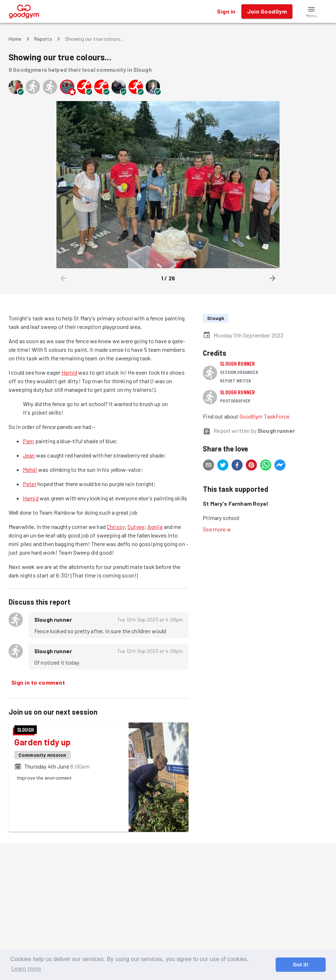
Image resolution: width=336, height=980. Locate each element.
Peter (30, 484)
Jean (29, 455)
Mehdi (30, 469)
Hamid (69, 372)
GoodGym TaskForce (265, 416)
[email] (209, 466)
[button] (311, 11)
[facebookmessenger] (280, 466)
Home (15, 39)
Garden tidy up (42, 742)
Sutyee (136, 527)
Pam (28, 441)
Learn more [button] (26, 969)
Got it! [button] (300, 965)
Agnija (155, 527)
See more (217, 529)
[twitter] (223, 466)
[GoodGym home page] (24, 11)
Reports (43, 39)
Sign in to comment (38, 682)
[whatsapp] (266, 466)
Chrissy (116, 527)
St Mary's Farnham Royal (235, 503)
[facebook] (237, 466)
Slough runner (237, 363)
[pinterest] (251, 466)
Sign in (226, 11)
